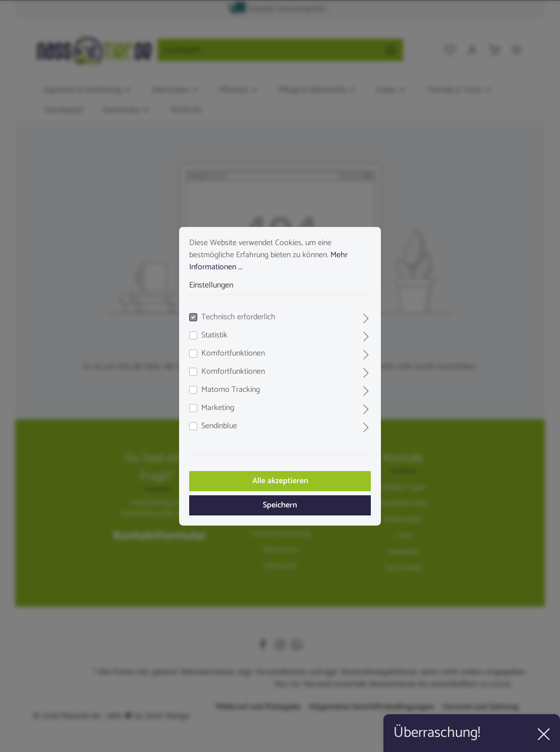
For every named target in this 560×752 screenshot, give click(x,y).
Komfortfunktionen (233, 354)
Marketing (218, 408)
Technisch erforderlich (238, 317)
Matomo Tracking (231, 390)
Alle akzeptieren (280, 481)
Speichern (280, 505)
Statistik (214, 335)
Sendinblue (219, 426)
